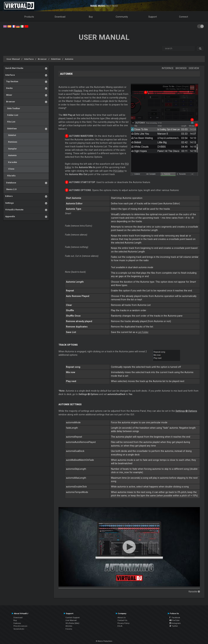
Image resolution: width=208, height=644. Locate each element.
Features (17, 623)
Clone (10, 169)
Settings (10, 203)
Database (11, 183)
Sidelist (11, 135)
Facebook (175, 618)
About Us (122, 618)
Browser (42, 59)
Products (29, 17)
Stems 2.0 (11, 189)
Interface (29, 59)
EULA (120, 626)
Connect (184, 17)
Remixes (11, 142)
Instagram (175, 623)
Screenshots (19, 629)
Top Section (12, 81)
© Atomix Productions (104, 641)
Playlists (78, 91)
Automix (69, 59)
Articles (69, 626)
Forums (69, 629)
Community (122, 17)
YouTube (174, 620)
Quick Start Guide (14, 68)
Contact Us (122, 620)
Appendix (10, 216)
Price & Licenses (20, 626)
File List (10, 122)
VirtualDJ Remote (14, 210)
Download (60, 17)
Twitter (174, 626)
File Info (10, 176)
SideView (56, 59)
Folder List (12, 115)
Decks (9, 88)
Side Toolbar (13, 108)
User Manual (13, 59)
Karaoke (11, 162)
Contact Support (73, 618)
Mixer (9, 95)
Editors (9, 196)
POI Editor (119, 171)
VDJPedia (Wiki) (72, 623)
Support (153, 17)
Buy (91, 17)
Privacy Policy (123, 623)
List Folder (143, 332)
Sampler (11, 149)
